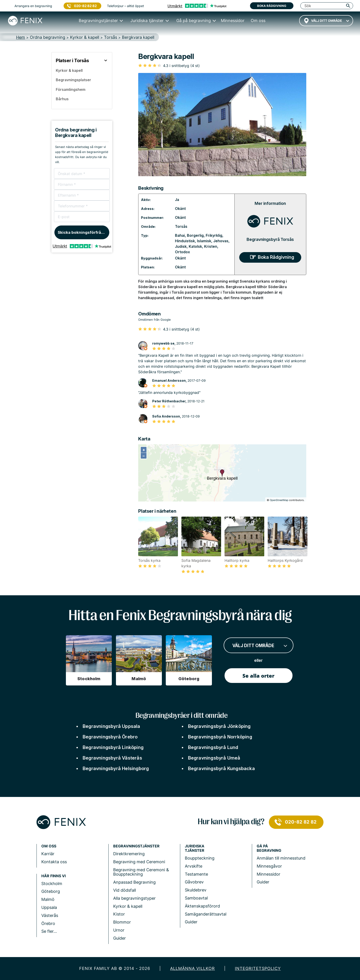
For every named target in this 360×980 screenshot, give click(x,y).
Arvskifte (194, 866)
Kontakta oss (54, 862)
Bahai (180, 235)
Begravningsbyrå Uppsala (111, 726)
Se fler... (49, 931)
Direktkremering (129, 854)
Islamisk (204, 241)
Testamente (196, 874)
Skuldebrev (196, 890)
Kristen (211, 246)
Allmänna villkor (193, 968)
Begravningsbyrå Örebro (110, 737)
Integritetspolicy (258, 968)
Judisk (181, 246)
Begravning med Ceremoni (139, 862)
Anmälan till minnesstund (281, 858)
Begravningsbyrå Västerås (112, 758)
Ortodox (182, 252)
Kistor (119, 914)
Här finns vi (53, 876)
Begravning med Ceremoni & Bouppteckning (141, 872)
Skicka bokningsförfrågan (83, 232)
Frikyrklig (214, 235)
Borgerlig (195, 235)
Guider (120, 938)
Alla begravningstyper (134, 898)
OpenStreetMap (279, 500)
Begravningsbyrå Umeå (214, 758)
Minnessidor (269, 874)
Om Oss (49, 846)
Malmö (48, 899)
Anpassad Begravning (134, 882)
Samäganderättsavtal (206, 914)
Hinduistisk (185, 241)
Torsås (181, 226)
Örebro (48, 923)
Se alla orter (258, 676)
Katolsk (195, 246)
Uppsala (49, 907)
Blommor (122, 922)
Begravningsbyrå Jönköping (219, 726)
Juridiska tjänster (195, 848)
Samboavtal (196, 898)
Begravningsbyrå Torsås (270, 239)
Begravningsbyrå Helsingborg (116, 768)
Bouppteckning (200, 858)
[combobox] (326, 21)
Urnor (119, 930)
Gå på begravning (269, 848)
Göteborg (51, 891)
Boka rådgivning (272, 6)
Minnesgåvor (269, 866)
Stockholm (52, 884)
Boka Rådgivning (276, 257)
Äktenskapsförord (202, 906)
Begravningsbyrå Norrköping (220, 737)
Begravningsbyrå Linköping (113, 747)
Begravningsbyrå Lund (213, 747)
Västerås (50, 915)
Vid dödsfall (125, 890)
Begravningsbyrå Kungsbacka (221, 768)
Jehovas (221, 241)
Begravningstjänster (136, 846)
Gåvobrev (194, 882)
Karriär (48, 854)
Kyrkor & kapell (128, 906)
